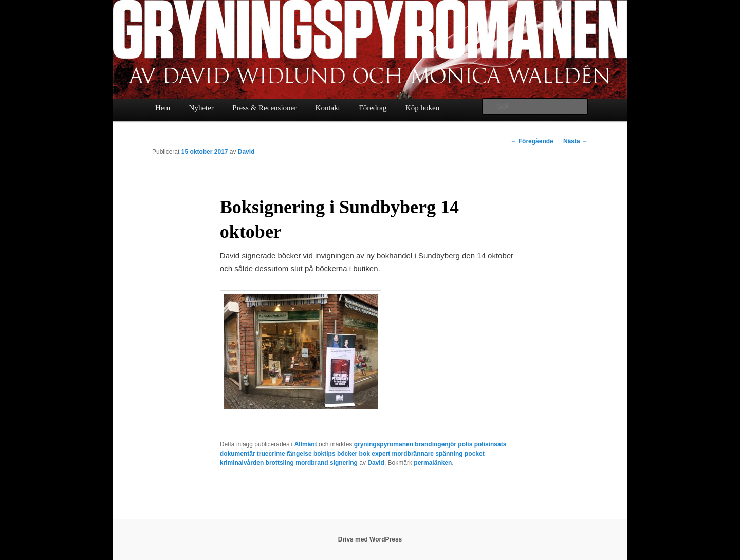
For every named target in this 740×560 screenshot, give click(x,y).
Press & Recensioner (264, 108)
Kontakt (328, 108)
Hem (163, 108)
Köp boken (422, 108)
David (246, 152)
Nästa (576, 141)
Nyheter (201, 108)
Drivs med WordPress (370, 539)
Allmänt (306, 444)
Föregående (532, 141)
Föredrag (373, 108)
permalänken (433, 463)
